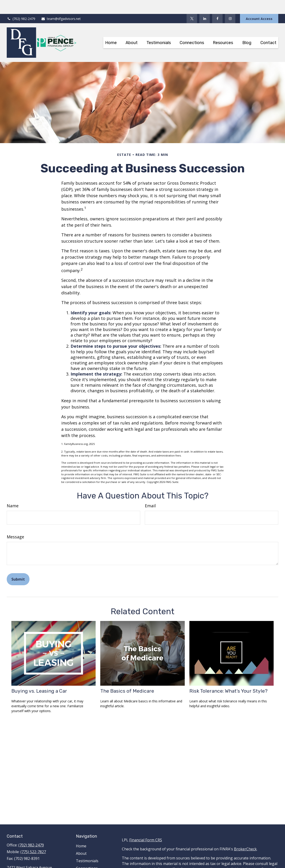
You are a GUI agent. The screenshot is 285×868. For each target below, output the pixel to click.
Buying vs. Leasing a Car (39, 677)
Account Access (259, 5)
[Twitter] (192, 5)
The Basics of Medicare (127, 677)
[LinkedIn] (205, 5)
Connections (87, 854)
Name (13, 492)
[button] (111, 29)
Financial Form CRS (146, 826)
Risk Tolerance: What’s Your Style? (228, 677)
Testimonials (87, 847)
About (81, 839)
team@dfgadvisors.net (61, 5)
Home (81, 832)
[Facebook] (217, 5)
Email (150, 492)
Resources (85, 862)
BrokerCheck (245, 835)
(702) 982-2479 (21, 5)
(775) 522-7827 (33, 838)
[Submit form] (18, 565)
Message (15, 523)
